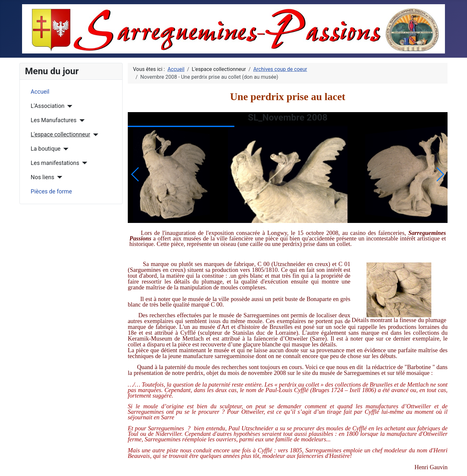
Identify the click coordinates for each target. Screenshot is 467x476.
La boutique (46, 149)
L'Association (48, 106)
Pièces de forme (51, 192)
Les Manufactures (54, 120)
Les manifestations (55, 163)
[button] (440, 174)
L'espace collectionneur (61, 134)
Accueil (40, 92)
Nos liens (43, 177)
